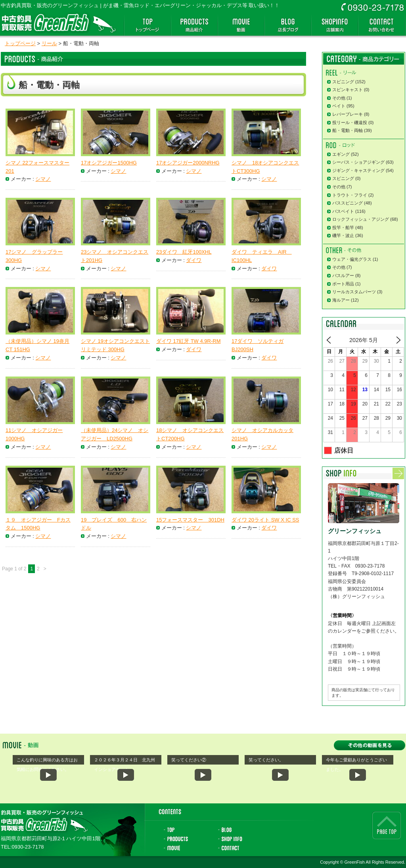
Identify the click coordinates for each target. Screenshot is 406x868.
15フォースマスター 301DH (190, 520)
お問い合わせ (381, 25)
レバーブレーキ (348, 114)
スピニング (343, 82)
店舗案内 (335, 25)
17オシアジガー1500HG (109, 163)
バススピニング (348, 203)
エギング (341, 154)
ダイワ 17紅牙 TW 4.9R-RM (189, 341)
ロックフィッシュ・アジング (361, 219)
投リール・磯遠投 (350, 122)
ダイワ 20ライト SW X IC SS (265, 520)
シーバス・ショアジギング (358, 162)
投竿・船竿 (343, 228)
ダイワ (194, 260)
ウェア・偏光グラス (352, 259)
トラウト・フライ (350, 195)
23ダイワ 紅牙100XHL (184, 252)
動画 (241, 25)
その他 (339, 98)
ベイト (339, 106)
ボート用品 (343, 284)
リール (49, 43)
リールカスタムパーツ (354, 292)
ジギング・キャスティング (358, 170)
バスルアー (343, 275)
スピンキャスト (348, 90)
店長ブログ (288, 25)
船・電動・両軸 (348, 130)
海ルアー (341, 300)
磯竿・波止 (343, 235)
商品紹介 (194, 25)
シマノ (43, 179)
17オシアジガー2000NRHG (188, 163)
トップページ (147, 25)
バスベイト (343, 211)
